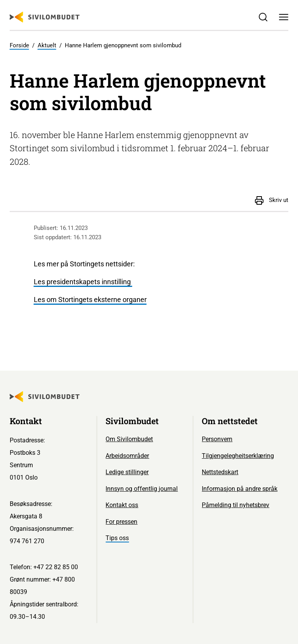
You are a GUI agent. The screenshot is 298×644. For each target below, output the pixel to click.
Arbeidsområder (127, 456)
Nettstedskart (220, 472)
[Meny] (284, 17)
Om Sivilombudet (129, 439)
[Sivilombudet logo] (45, 17)
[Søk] (263, 17)
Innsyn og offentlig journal (142, 489)
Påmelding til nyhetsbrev (236, 505)
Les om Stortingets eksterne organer (90, 300)
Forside (19, 45)
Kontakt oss (122, 505)
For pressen (121, 522)
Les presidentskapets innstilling (83, 282)
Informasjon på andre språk (240, 489)
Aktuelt (47, 45)
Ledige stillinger (127, 472)
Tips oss (117, 538)
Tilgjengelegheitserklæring (238, 456)
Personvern (217, 439)
